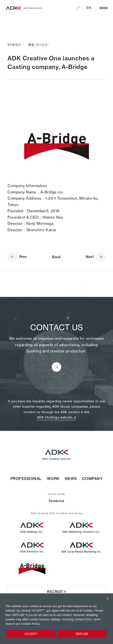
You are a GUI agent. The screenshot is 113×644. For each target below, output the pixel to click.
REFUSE (82, 634)
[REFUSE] (107, 598)
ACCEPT (31, 634)
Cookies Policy (30, 624)
